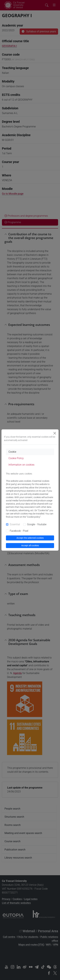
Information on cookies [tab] (21, 465)
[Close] (55, 433)
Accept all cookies (30, 545)
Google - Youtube (37, 524)
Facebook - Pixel (19, 531)
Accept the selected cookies (30, 538)
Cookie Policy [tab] (16, 458)
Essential (15, 524)
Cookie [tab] (12, 452)
